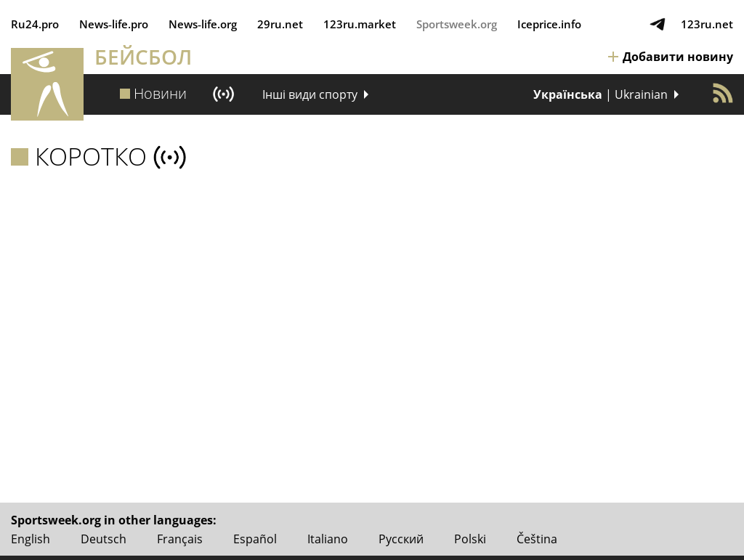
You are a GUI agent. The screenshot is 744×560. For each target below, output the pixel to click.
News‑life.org (203, 24)
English (31, 539)
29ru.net (280, 24)
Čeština (537, 539)
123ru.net (707, 24)
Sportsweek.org (457, 24)
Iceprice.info (549, 24)
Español (255, 539)
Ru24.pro (35, 24)
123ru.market (360, 24)
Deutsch (104, 539)
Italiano (328, 539)
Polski (470, 539)
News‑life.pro (114, 24)
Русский (401, 539)
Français (180, 539)
